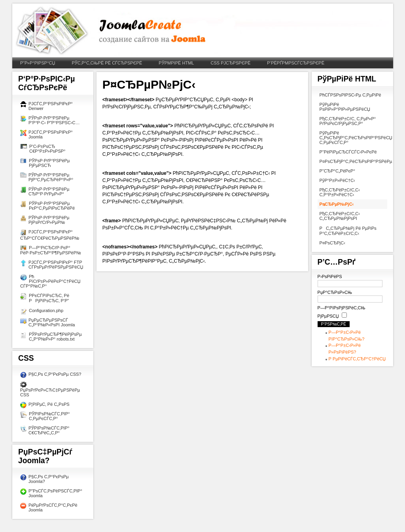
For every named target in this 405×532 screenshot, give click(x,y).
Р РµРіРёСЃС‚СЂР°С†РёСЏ (357, 359)
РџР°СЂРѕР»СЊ (335, 292)
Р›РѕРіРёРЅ (330, 276)
